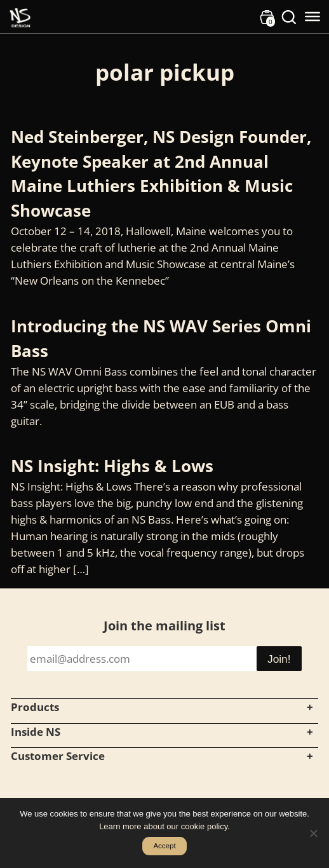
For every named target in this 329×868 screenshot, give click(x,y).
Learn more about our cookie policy (163, 826)
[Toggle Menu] (312, 17)
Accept (164, 846)
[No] (313, 833)
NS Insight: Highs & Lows (112, 466)
